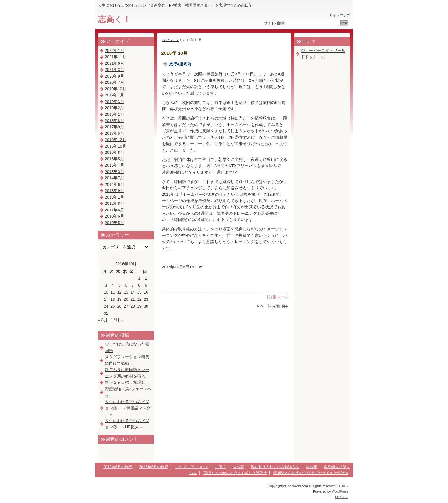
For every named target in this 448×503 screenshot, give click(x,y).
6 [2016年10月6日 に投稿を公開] (126, 285)
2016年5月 (114, 159)
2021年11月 (116, 57)
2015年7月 (114, 165)
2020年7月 (114, 82)
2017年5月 (114, 133)
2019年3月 (114, 102)
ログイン (342, 497)
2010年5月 (114, 223)
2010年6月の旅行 (118, 467)
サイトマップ (340, 15)
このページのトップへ (272, 306)
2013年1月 (114, 197)
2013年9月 (114, 191)
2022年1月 (114, 51)
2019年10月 (116, 89)
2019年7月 (114, 95)
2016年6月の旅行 (154, 467)
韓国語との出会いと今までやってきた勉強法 (311, 473)
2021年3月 (114, 70)
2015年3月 (114, 172)
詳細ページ (278, 297)
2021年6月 (114, 63)
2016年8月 (114, 152)
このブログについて (192, 467)
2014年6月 (114, 184)
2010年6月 (114, 216)
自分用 (312, 467)
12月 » (117, 320)
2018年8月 (114, 121)
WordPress (340, 491)
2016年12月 (116, 140)
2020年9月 (114, 76)
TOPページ (170, 40)
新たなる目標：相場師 (125, 382)
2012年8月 (114, 203)
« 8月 (103, 320)
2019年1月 (114, 114)
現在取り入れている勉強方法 (275, 467)
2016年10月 (116, 146)
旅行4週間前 (180, 64)
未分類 (239, 467)
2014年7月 (114, 178)
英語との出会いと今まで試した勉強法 (235, 473)
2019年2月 (114, 108)
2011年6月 (114, 210)
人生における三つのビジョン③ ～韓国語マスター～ (128, 408)
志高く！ (114, 19)
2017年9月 (114, 127)
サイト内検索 (274, 23)
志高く (221, 467)
